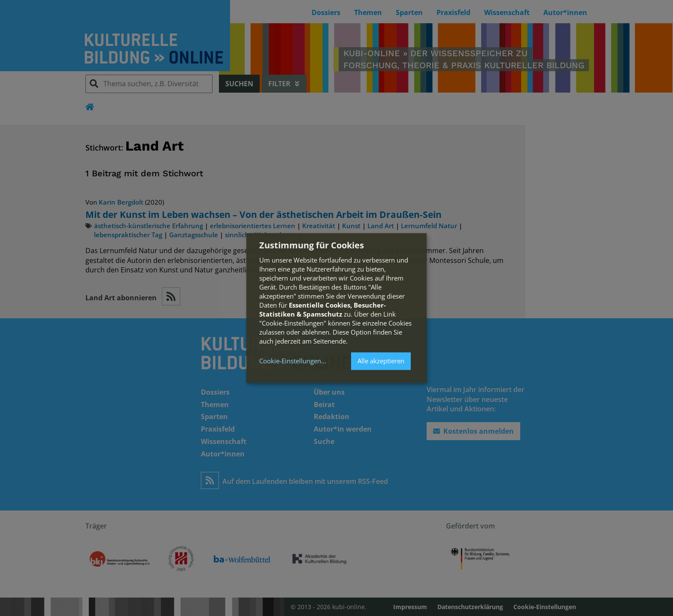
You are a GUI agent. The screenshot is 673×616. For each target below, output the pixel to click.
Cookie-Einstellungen (290, 361)
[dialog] (336, 308)
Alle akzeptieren (381, 361)
